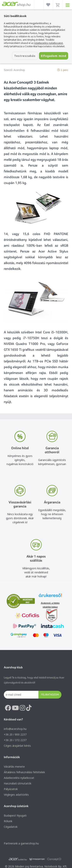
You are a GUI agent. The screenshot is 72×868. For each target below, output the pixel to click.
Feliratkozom (50, 694)
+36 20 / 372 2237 (15, 740)
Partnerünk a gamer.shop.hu (21, 843)
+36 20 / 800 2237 (15, 734)
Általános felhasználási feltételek (24, 772)
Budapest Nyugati (15, 815)
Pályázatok (11, 789)
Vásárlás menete (14, 767)
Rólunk (8, 821)
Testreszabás (25, 56)
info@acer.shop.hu (15, 729)
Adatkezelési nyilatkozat (19, 778)
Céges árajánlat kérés (17, 746)
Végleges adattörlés (16, 795)
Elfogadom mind (54, 56)
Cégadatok (11, 827)
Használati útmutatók (18, 783)
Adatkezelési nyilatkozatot (48, 43)
